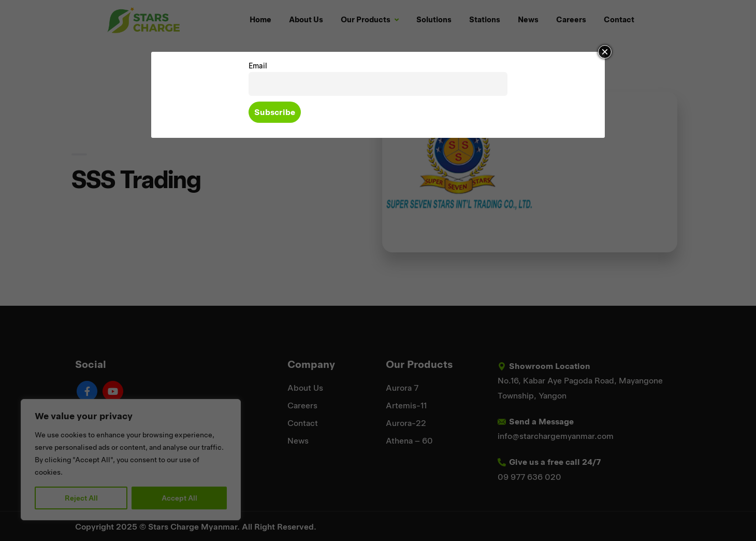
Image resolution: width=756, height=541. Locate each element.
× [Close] (605, 52)
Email (258, 66)
